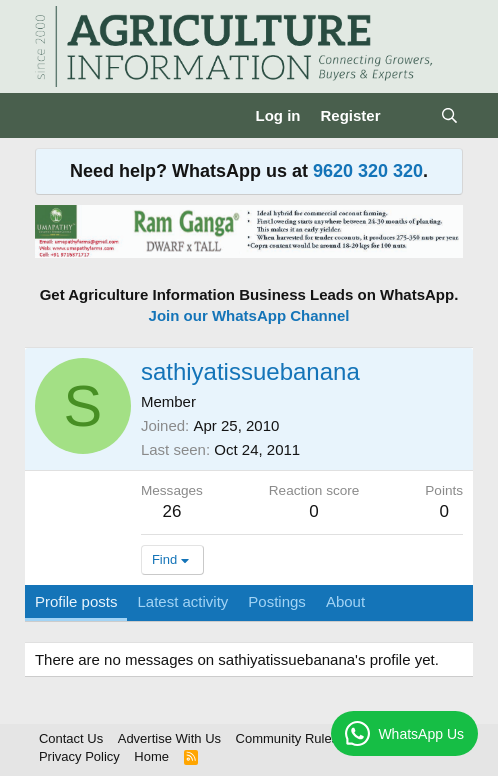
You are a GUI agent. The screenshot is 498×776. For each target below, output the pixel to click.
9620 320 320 (368, 171)
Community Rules (287, 738)
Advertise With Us (169, 738)
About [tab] (345, 601)
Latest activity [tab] (182, 601)
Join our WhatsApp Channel (249, 315)
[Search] (449, 115)
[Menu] (52, 116)
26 (171, 511)
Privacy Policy (79, 756)
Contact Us (71, 738)
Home (151, 756)
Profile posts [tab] (76, 601)
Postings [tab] (277, 601)
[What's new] (410, 115)
